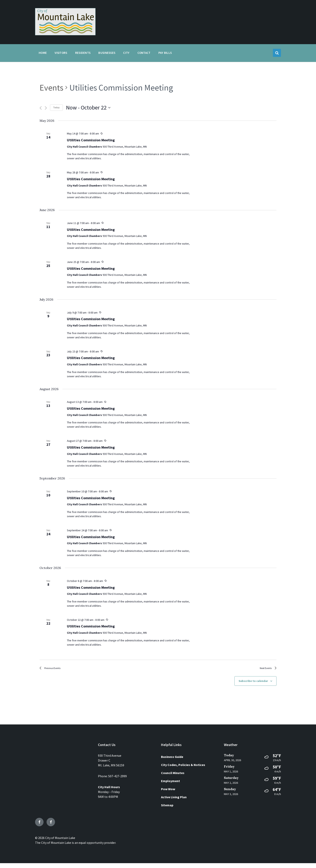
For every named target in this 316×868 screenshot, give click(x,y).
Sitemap (167, 810)
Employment (170, 786)
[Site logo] (65, 34)
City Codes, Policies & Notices (183, 770)
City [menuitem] (126, 53)
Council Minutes (173, 778)
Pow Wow (168, 794)
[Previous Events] (41, 108)
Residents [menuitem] (83, 53)
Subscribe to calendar (253, 686)
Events (51, 88)
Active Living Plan (174, 802)
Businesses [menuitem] (107, 53)
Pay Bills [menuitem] (165, 53)
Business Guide (172, 762)
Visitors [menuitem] (61, 53)
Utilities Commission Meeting (91, 140)
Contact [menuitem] (144, 53)
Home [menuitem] (43, 53)
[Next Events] (46, 108)
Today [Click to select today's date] (56, 107)
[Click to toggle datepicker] (88, 108)
